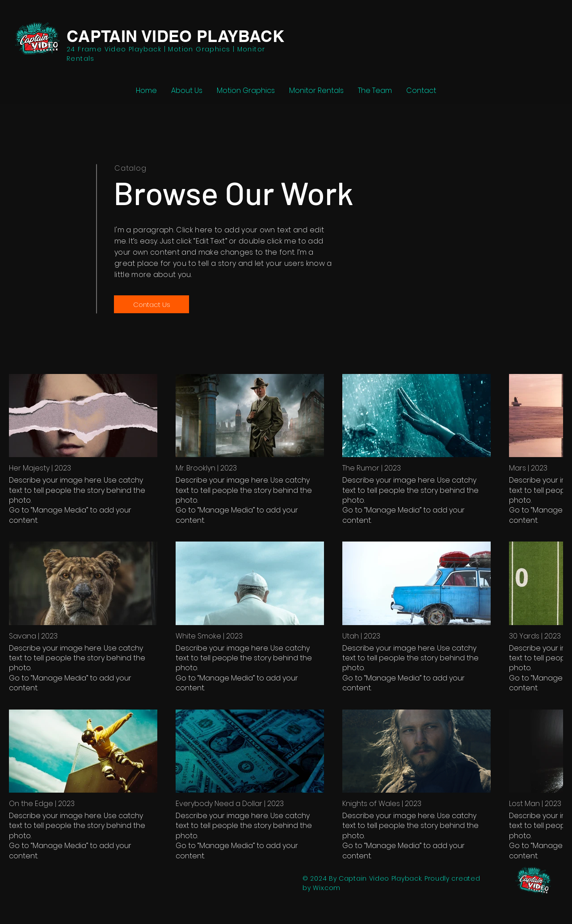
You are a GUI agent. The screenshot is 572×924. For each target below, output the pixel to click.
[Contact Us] (151, 304)
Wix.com (327, 888)
